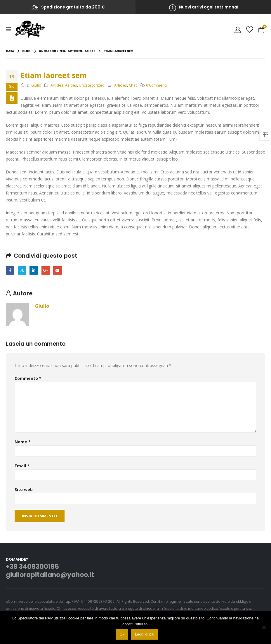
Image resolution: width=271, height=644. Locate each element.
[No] (264, 627)
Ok (122, 634)
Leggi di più (145, 634)
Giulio (36, 85)
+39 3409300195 (32, 567)
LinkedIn (34, 270)
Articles (57, 85)
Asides (71, 85)
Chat (133, 85)
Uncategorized (92, 85)
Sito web (24, 489)
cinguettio (22, 270)
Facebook (10, 270)
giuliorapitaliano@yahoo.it (50, 575)
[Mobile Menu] (11, 29)
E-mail (57, 270)
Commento (28, 378)
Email (22, 466)
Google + (46, 270)
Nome (23, 442)
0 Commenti (156, 85)
